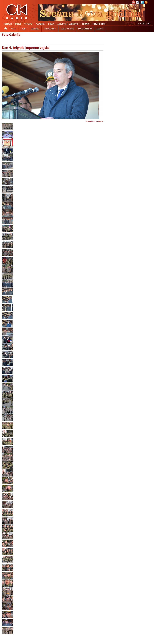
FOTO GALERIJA (85, 29)
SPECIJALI (35, 29)
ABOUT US (61, 24)
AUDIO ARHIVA (67, 29)
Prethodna (90, 122)
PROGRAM (8, 24)
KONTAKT (85, 24)
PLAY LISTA (40, 24)
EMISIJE (18, 24)
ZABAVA (100, 29)
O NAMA (51, 24)
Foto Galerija (11, 35)
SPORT (24, 29)
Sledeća (99, 122)
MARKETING (74, 24)
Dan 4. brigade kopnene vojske (26, 48)
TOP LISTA (28, 24)
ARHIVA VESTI (50, 29)
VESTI (14, 29)
